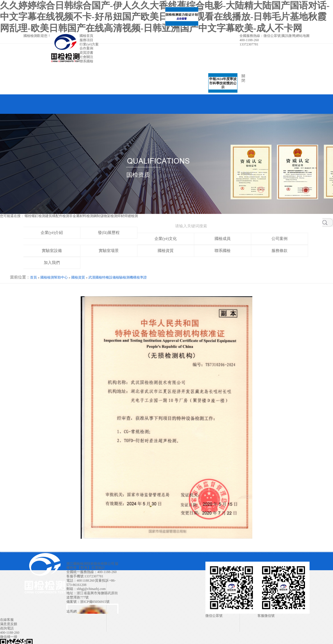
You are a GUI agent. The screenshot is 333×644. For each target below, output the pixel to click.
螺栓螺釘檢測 (35, 216)
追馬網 (72, 611)
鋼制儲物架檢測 (105, 216)
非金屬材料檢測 (81, 216)
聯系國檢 (86, 61)
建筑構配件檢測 (57, 216)
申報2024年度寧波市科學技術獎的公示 (221, 81)
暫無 (84, 568)
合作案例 (86, 48)
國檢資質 (166, 251)
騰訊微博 (288, 36)
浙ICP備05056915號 (95, 602)
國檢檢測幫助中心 (54, 277)
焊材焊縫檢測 (128, 216)
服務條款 (280, 251)
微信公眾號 (272, 36)
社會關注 (86, 57)
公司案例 (280, 239)
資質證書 (86, 53)
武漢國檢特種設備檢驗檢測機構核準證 (118, 277)
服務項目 (86, 40)
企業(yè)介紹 (52, 233)
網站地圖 (303, 36)
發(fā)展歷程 (109, 233)
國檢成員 (223, 239)
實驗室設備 (52, 251)
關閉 (198, 14)
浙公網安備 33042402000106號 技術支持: (92, 607)
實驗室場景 (109, 251)
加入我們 (52, 263)
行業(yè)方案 (89, 44)
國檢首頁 (86, 36)
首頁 (33, 277)
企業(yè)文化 (166, 239)
